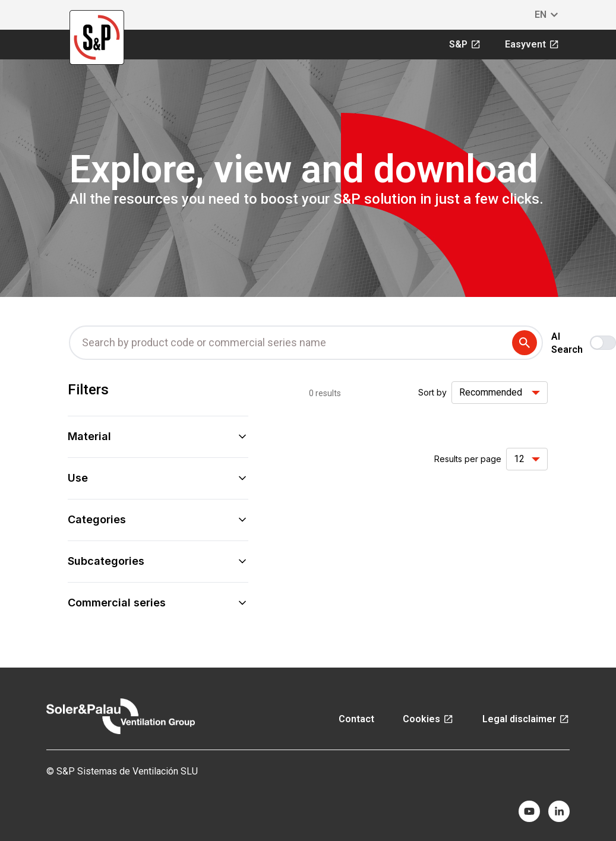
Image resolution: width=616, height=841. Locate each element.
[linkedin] (559, 811)
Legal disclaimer (526, 719)
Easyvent (532, 44)
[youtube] (529, 811)
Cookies (428, 719)
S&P (465, 44)
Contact (356, 719)
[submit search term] (527, 343)
